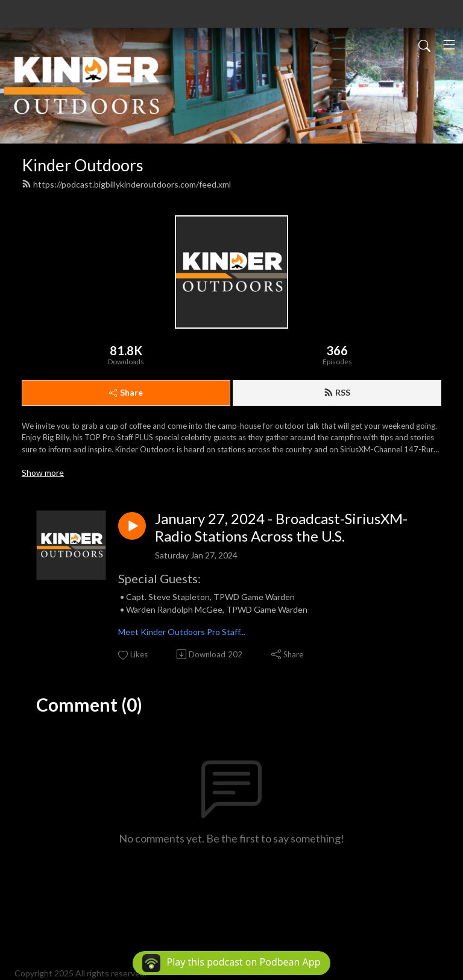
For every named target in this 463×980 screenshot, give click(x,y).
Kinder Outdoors (83, 165)
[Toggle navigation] (449, 45)
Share (126, 392)
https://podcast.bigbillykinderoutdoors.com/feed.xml (126, 184)
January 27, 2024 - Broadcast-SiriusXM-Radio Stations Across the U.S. (281, 527)
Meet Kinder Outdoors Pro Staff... (182, 632)
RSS (337, 392)
